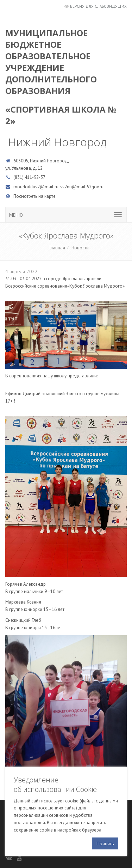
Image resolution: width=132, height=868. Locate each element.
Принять (105, 843)
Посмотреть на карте (34, 196)
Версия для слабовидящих (98, 6)
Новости (80, 248)
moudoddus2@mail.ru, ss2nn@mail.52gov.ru (58, 187)
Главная (57, 248)
